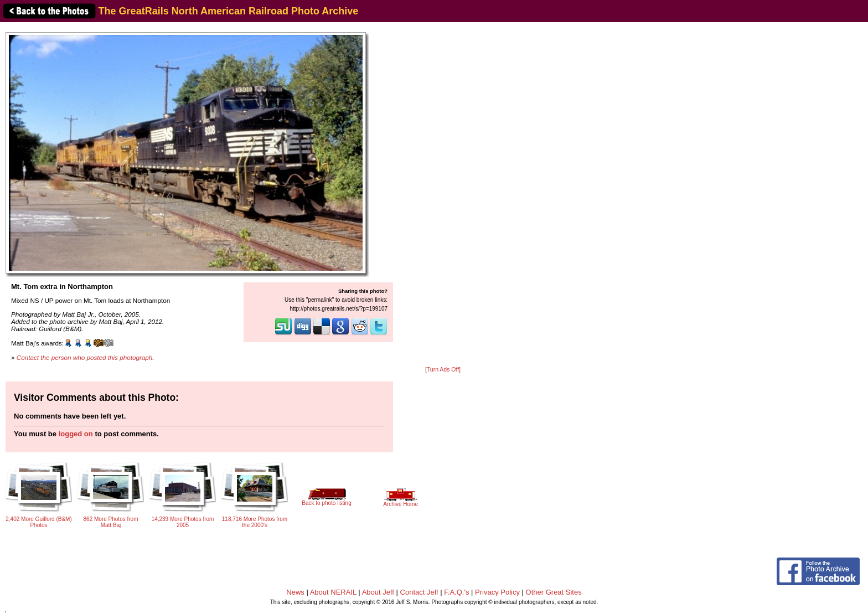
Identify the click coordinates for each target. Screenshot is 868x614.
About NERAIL (333, 592)
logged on (76, 434)
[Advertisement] (443, 195)
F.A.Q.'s (456, 592)
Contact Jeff (419, 592)
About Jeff (378, 592)
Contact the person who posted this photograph (85, 357)
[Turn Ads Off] (443, 370)
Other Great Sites (554, 592)
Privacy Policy (497, 592)
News (295, 592)
